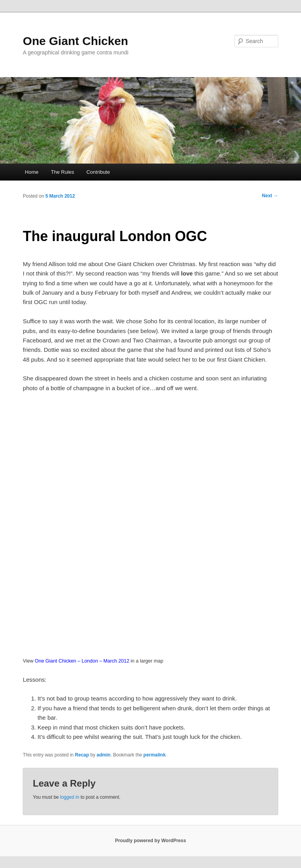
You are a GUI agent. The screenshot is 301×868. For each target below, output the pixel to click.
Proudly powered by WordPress (150, 841)
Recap (82, 755)
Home (32, 172)
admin (103, 755)
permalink (155, 755)
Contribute (98, 172)
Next (270, 196)
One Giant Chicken (75, 41)
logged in (70, 797)
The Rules (63, 172)
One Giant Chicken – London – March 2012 (82, 661)
